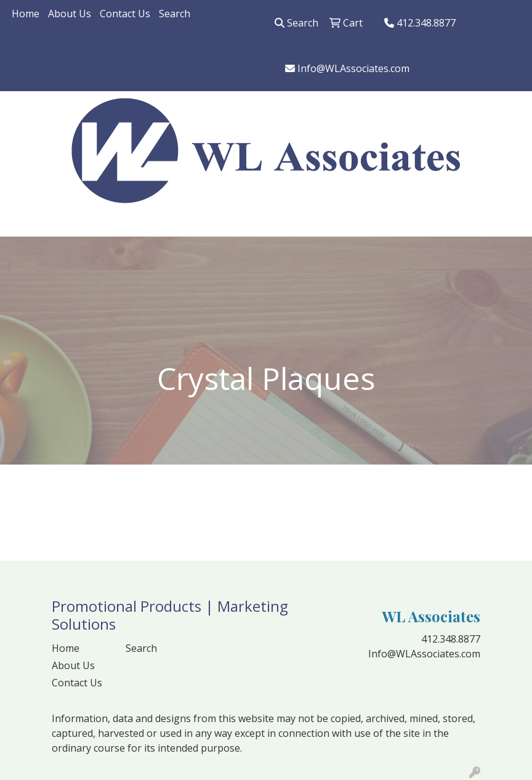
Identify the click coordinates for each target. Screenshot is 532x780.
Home (26, 14)
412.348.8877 (420, 23)
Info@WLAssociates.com (347, 68)
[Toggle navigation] (19, 223)
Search (175, 14)
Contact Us (125, 14)
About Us (70, 14)
